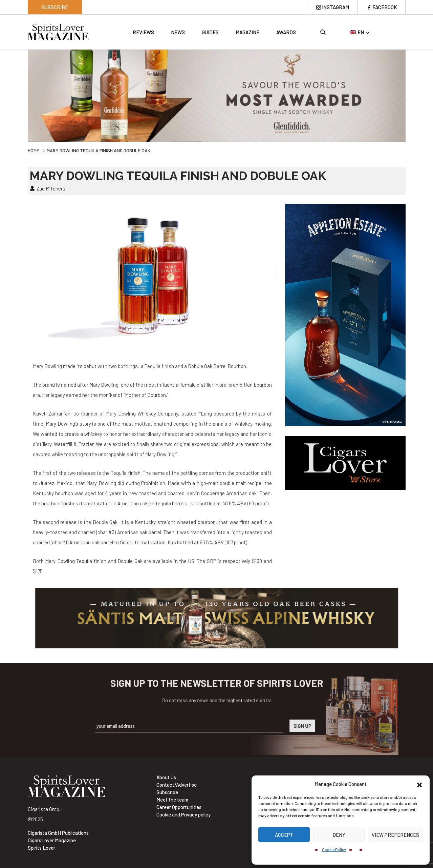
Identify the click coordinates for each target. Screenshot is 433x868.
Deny (339, 835)
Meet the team (172, 800)
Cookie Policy (334, 849)
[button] (419, 784)
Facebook (385, 7)
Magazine (247, 32)
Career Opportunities (179, 807)
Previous (23, 95)
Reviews (143, 32)
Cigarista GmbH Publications (58, 833)
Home (34, 150)
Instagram (335, 7)
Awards (286, 32)
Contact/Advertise (177, 785)
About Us (166, 777)
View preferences (395, 835)
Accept (284, 835)
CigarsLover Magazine (52, 840)
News (178, 32)
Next (411, 95)
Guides (210, 32)
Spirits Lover (41, 848)
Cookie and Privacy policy (183, 814)
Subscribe (55, 7)
